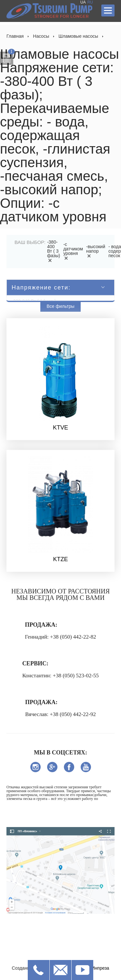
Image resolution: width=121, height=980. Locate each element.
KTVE (60, 428)
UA (83, 2)
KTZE (60, 559)
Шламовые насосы (78, 36)
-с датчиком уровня (73, 251)
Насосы (41, 36)
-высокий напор (96, 251)
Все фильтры (61, 306)
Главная (15, 36)
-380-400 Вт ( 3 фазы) (54, 251)
